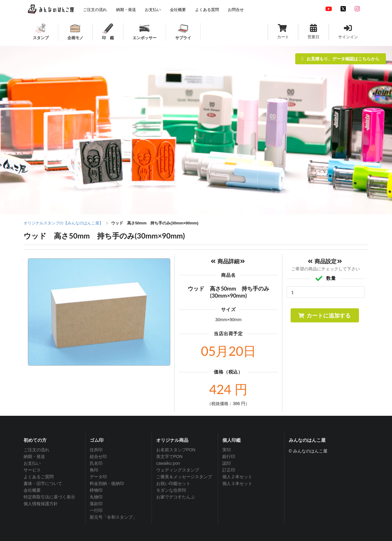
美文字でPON (169, 456)
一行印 (96, 510)
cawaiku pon (168, 463)
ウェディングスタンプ (178, 470)
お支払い (32, 463)
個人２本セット (237, 477)
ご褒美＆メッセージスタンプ (184, 477)
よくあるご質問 (39, 477)
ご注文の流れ (36, 450)
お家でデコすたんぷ (175, 497)
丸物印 (96, 497)
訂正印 (229, 470)
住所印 (96, 450)
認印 (227, 463)
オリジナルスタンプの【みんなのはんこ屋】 (63, 223)
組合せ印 (98, 456)
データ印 (98, 477)
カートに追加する (324, 315)
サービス (32, 470)
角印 (94, 470)
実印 (227, 450)
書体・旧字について (43, 483)
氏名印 (96, 463)
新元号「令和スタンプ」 (113, 517)
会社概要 (32, 490)
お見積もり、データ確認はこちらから (341, 59)
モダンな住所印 (171, 490)
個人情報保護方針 (41, 504)
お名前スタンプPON (176, 450)
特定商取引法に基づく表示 (49, 497)
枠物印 (96, 490)
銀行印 (229, 456)
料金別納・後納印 (107, 483)
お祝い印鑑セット (173, 483)
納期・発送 (34, 456)
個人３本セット (237, 483)
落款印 (96, 504)
